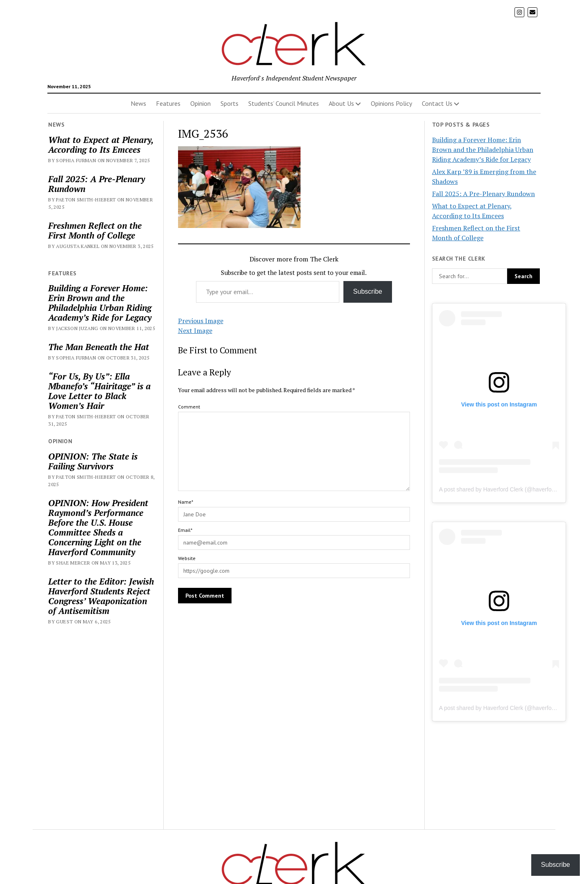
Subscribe (368, 291)
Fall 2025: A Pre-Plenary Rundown (97, 184)
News (138, 103)
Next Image (195, 330)
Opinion (200, 103)
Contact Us (437, 103)
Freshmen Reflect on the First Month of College (95, 230)
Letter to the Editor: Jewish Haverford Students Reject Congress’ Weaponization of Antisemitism (101, 596)
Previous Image (201, 321)
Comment (189, 407)
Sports (229, 103)
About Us (341, 103)
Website (187, 558)
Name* (186, 502)
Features (168, 103)
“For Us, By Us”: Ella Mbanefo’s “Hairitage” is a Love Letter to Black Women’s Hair (99, 391)
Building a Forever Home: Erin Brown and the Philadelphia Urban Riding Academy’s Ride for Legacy (100, 303)
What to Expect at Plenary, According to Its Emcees (101, 145)
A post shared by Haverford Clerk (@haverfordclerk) (505, 489)
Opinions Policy (391, 103)
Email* (185, 530)
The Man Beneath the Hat (99, 347)
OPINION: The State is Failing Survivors (93, 461)
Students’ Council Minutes (284, 103)
